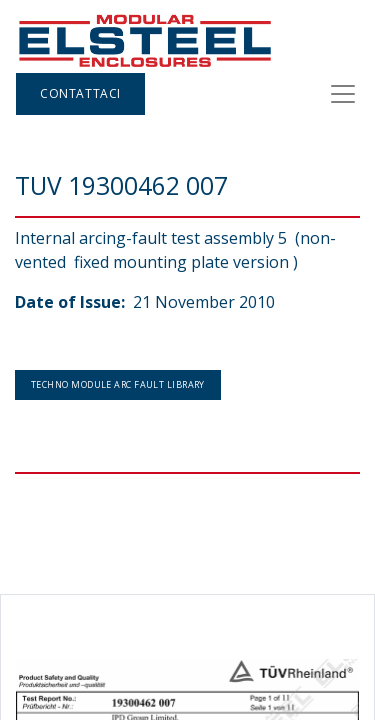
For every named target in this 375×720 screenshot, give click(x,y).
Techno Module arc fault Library (118, 384)
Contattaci (80, 93)
